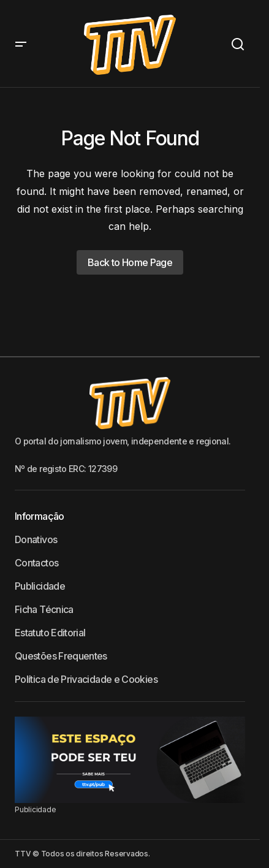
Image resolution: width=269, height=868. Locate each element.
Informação (40, 516)
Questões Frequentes (61, 656)
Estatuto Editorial (50, 633)
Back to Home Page (130, 262)
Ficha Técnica (44, 609)
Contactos (36, 563)
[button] (21, 44)
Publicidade (40, 586)
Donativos (36, 539)
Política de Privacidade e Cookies (86, 679)
